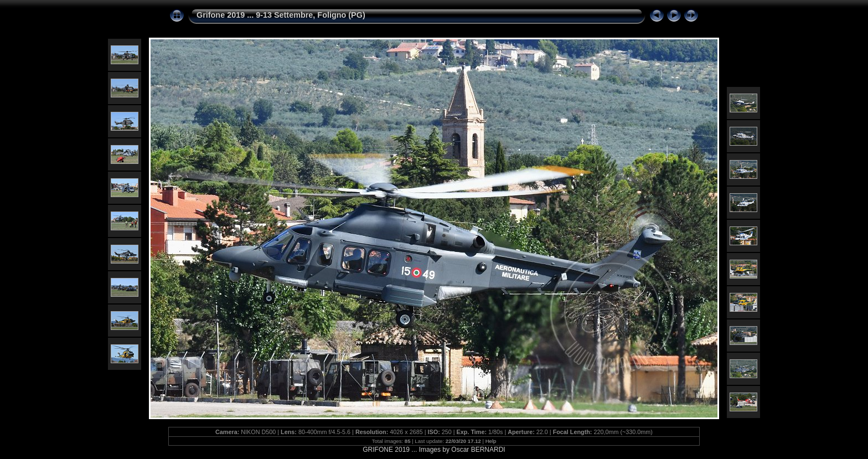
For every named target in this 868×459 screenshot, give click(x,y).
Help (491, 441)
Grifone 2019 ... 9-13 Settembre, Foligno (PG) (281, 15)
